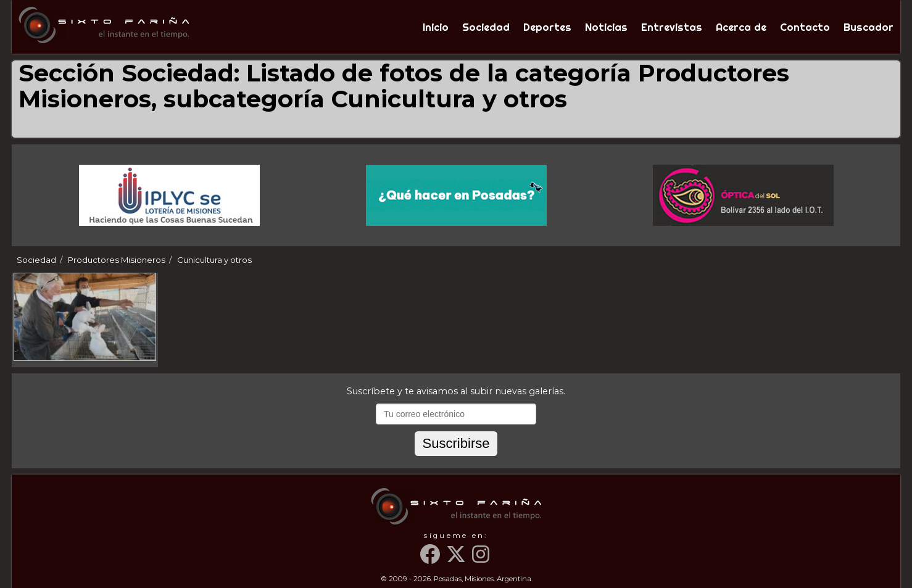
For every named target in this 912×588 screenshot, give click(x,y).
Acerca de (741, 27)
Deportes (547, 27)
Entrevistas (672, 27)
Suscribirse (456, 443)
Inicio (436, 27)
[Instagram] (482, 559)
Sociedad (486, 27)
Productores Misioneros (117, 260)
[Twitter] (458, 559)
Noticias (606, 27)
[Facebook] (432, 559)
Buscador (868, 27)
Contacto (805, 27)
